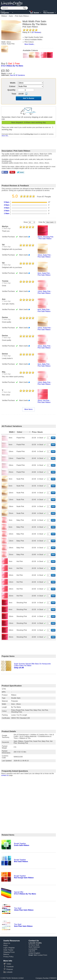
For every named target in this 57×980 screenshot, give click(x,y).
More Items (29, 409)
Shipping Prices (9, 952)
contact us (5, 775)
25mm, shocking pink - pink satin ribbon (45, 238)
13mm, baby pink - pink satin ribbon (44, 292)
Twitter (9, 964)
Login (5, 948)
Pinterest (10, 969)
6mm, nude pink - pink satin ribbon (44, 274)
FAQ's (6, 945)
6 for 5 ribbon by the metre (12, 66)
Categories (5, 13)
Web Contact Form (40, 955)
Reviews (36, 32)
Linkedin (9, 972)
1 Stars (7, 213)
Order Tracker (8, 950)
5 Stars (7, 202)
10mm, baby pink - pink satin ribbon (44, 347)
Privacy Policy (8, 957)
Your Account (48, 13)
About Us (7, 943)
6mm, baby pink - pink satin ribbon (44, 310)
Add (53, 438)
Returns (6, 954)
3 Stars (7, 208)
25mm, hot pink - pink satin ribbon (44, 401)
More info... (5, 136)
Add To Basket (29, 98)
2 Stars (7, 211)
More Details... (30, 44)
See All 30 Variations (17, 75)
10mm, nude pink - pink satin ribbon (45, 256)
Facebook (10, 967)
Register (12, 948)
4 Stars (7, 205)
